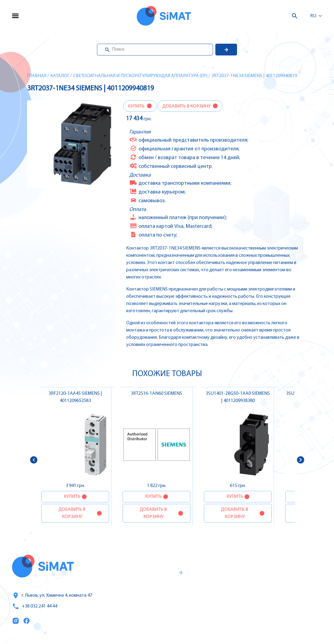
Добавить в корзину (187, 106)
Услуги (205, 576)
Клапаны (264, 626)
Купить (137, 106)
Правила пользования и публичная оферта (138, 616)
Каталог (60, 76)
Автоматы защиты (276, 588)
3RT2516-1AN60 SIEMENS (156, 394)
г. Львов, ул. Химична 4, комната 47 (52, 595)
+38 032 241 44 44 (35, 606)
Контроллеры (270, 563)
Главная (37, 76)
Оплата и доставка (220, 601)
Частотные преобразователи (288, 576)
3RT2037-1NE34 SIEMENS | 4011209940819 (254, 76)
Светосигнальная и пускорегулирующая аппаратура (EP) (140, 76)
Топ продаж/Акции (220, 614)
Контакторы (268, 601)
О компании (212, 589)
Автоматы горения (276, 614)
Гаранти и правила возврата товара (143, 596)
